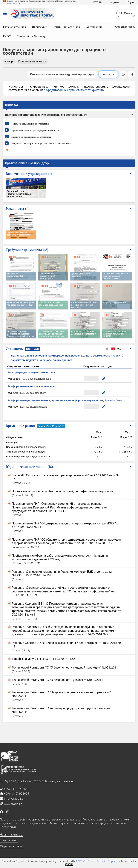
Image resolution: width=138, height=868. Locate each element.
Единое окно (9, 840)
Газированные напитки (32, 61)
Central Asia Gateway (31, 36)
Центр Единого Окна (66, 27)
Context (108, 74)
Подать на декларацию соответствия (30, 124)
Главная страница (14, 27)
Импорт (9, 61)
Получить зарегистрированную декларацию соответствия (41, 143)
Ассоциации (94, 27)
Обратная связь (125, 26)
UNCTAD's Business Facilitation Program (96, 861)
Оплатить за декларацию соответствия (31, 137)
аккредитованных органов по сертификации (74, 90)
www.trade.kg (13, 804)
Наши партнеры (11, 834)
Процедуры (39, 27)
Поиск (126, 13)
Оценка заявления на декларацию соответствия (35, 130)
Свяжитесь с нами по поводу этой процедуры (62, 74)
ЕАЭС (7, 36)
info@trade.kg (13, 799)
